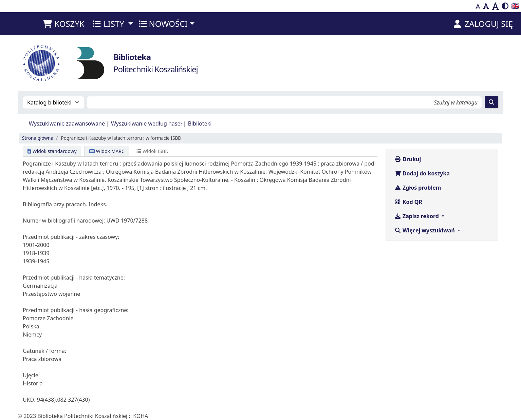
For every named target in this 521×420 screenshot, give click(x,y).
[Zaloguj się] (482, 24)
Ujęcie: (31, 375)
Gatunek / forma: (44, 351)
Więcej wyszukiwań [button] (425, 230)
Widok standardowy (52, 151)
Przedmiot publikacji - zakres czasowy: (71, 237)
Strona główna (38, 138)
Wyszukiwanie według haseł (146, 123)
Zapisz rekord (417, 216)
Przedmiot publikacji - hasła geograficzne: (76, 310)
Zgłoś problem (418, 188)
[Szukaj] (491, 102)
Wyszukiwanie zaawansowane (67, 123)
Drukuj (408, 159)
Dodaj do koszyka (422, 173)
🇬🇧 (515, 6)
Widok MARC (107, 151)
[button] (63, 24)
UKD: (29, 400)
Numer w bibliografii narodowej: (64, 221)
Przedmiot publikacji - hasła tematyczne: (74, 278)
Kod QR (408, 202)
